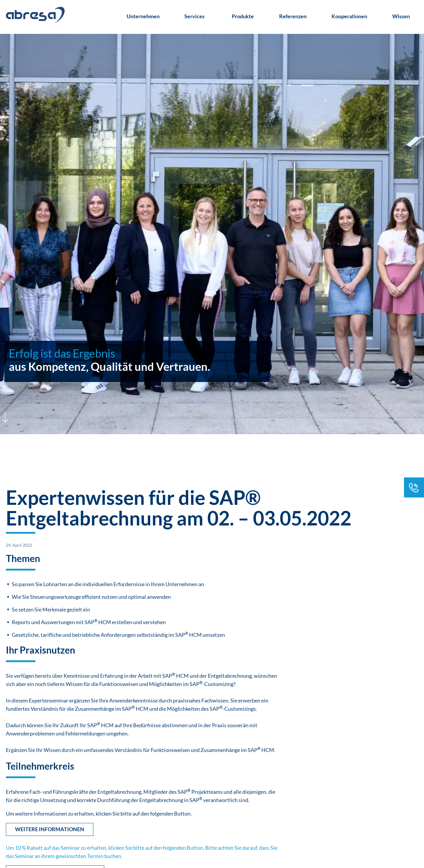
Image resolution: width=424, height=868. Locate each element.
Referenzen (293, 16)
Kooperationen (349, 16)
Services (194, 16)
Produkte (243, 16)
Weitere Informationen (50, 829)
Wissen (401, 16)
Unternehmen (143, 16)
